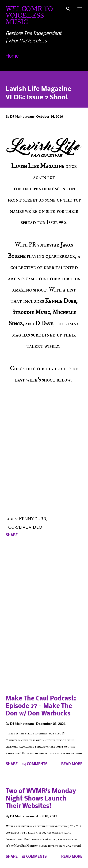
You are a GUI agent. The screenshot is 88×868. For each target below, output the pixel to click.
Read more (72, 764)
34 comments (34, 764)
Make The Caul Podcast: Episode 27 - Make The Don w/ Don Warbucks (41, 706)
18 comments (34, 857)
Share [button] (12, 535)
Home (12, 56)
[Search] (68, 8)
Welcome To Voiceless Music (29, 15)
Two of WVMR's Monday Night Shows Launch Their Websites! (41, 799)
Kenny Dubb (33, 519)
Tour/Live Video (24, 527)
